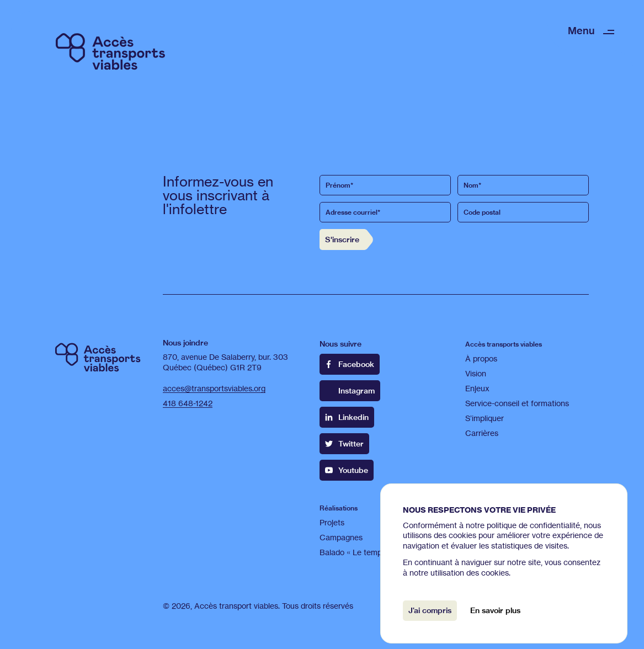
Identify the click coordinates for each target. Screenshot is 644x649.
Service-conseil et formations (517, 403)
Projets (332, 522)
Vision (476, 373)
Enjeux (477, 388)
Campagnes (341, 537)
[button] (591, 31)
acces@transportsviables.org (214, 388)
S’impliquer (485, 418)
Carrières (482, 433)
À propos (481, 358)
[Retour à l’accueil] (110, 50)
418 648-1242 (188, 403)
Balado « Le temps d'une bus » (374, 552)
